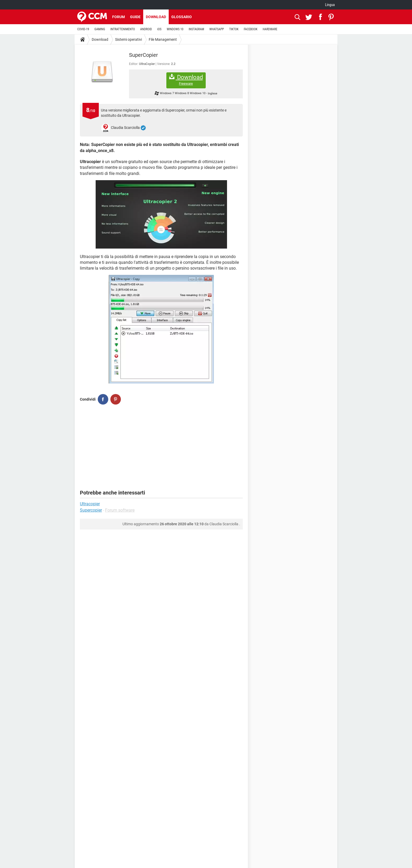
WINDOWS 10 (175, 29)
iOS (159, 29)
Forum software (120, 510)
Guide (135, 17)
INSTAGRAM (196, 29)
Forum (119, 17)
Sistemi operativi (128, 39)
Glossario (182, 17)
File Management (163, 39)
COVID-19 (83, 29)
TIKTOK (234, 29)
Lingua (330, 5)
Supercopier (91, 510)
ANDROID (146, 29)
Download (156, 17)
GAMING (100, 29)
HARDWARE (270, 29)
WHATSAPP (217, 29)
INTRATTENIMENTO (123, 29)
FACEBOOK (251, 29)
